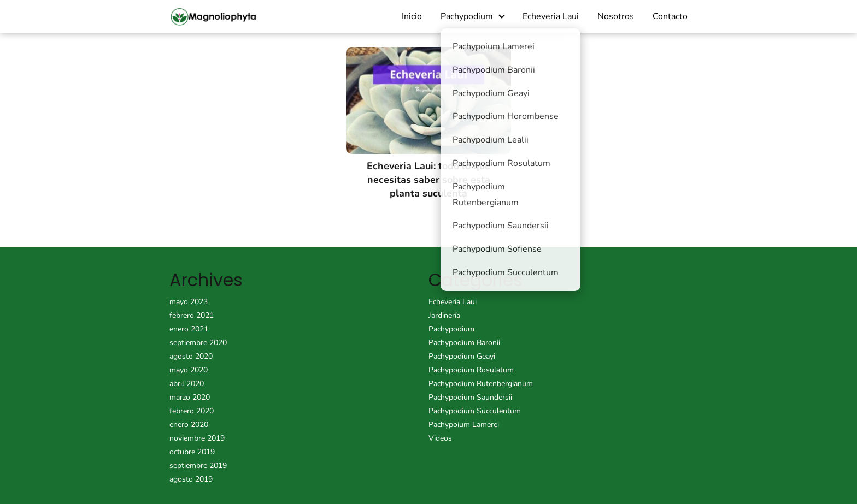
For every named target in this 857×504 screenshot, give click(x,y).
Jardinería (444, 315)
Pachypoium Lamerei (464, 425)
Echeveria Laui (551, 16)
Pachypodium (467, 16)
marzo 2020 (190, 397)
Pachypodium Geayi (462, 356)
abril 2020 (187, 384)
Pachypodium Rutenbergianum (481, 384)
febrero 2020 (192, 411)
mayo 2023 (189, 302)
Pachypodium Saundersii (470, 397)
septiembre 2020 (198, 343)
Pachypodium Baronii (464, 343)
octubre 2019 (192, 452)
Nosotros (616, 16)
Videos (440, 438)
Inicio (412, 16)
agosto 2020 (191, 356)
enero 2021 (189, 329)
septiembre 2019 (198, 466)
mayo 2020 (189, 370)
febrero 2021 (192, 315)
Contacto (670, 16)
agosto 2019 (191, 479)
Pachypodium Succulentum (475, 411)
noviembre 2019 (197, 438)
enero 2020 (189, 425)
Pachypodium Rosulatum (471, 370)
